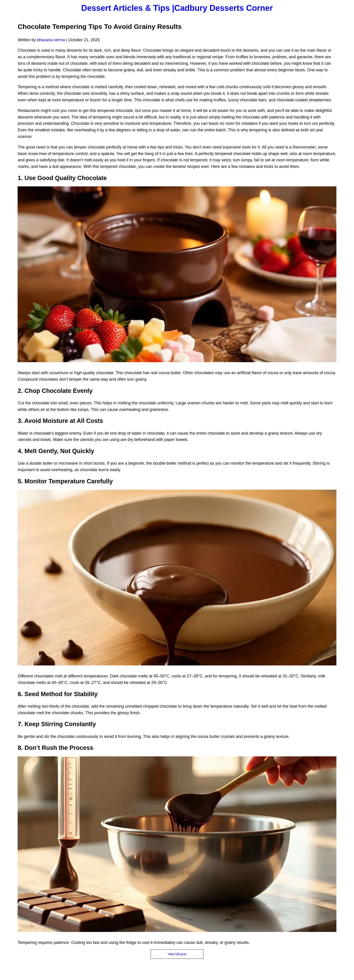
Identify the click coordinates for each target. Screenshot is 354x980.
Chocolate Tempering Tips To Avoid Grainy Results (100, 27)
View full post (177, 954)
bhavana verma (51, 40)
